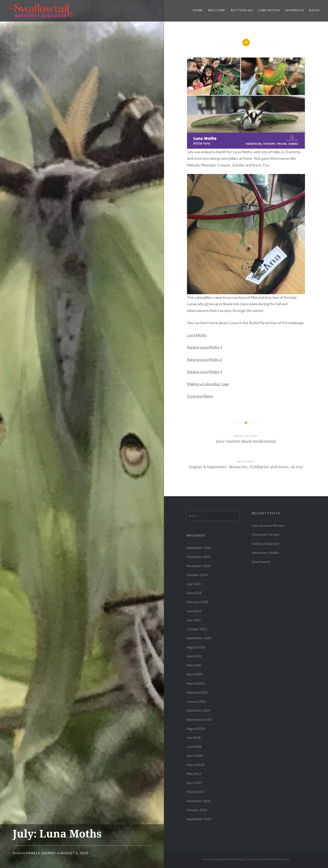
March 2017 (195, 792)
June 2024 (194, 593)
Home (198, 10)
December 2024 (198, 557)
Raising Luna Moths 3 (204, 372)
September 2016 (199, 819)
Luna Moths (269, 10)
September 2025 (199, 548)
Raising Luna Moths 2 (204, 359)
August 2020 (196, 647)
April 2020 (194, 674)
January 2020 (196, 701)
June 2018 (194, 746)
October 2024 (197, 575)
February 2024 (197, 602)
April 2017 (194, 783)
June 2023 (194, 611)
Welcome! (217, 10)
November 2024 (199, 566)
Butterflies (242, 10)
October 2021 (197, 629)
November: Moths (265, 553)
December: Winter (266, 534)
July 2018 (193, 737)
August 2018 (196, 728)
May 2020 (194, 665)
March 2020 (195, 683)
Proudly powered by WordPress (223, 859)
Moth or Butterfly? (266, 544)
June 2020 (194, 656)
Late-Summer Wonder (268, 525)
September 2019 (199, 719)
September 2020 (199, 638)
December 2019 (198, 710)
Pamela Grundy (41, 853)
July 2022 (193, 620)
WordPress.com (279, 859)
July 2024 (193, 584)
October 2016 (197, 810)
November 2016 (199, 801)
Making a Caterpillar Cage (208, 384)
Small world (261, 562)
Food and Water (200, 396)
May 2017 (194, 774)
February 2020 (197, 692)
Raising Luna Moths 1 (204, 347)
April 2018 (194, 755)
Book (315, 10)
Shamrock (295, 10)
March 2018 (195, 765)
